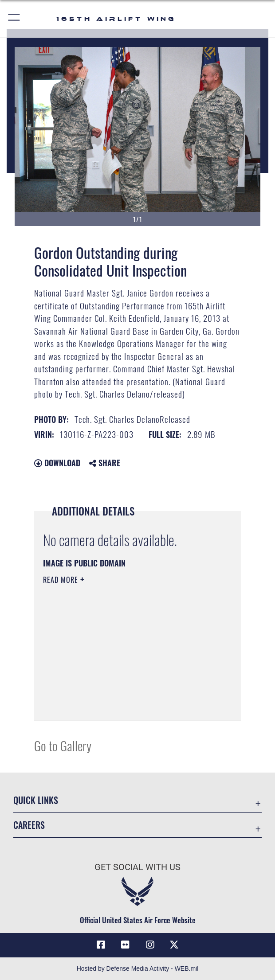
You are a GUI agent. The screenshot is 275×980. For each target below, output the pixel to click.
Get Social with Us (137, 867)
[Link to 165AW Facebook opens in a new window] (101, 945)
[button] (14, 19)
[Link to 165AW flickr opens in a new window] (125, 945)
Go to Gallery (63, 745)
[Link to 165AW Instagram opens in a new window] (150, 945)
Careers (29, 825)
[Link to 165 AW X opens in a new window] (174, 945)
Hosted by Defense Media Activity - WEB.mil (138, 968)
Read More (62, 580)
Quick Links (36, 800)
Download (57, 463)
